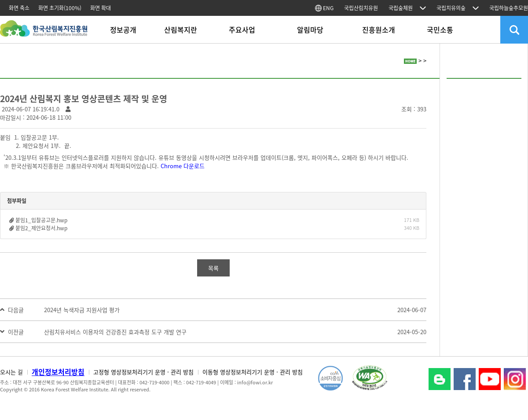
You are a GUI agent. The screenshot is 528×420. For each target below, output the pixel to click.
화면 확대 (101, 8)
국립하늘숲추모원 (509, 8)
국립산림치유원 (361, 8)
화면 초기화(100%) (60, 8)
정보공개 (123, 29)
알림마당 (310, 29)
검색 (514, 30)
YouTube (490, 379)
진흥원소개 (379, 29)
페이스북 (465, 379)
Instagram (515, 379)
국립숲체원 (401, 8)
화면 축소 (19, 8)
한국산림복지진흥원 (44, 33)
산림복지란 (181, 29)
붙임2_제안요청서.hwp (41, 228)
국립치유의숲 (451, 8)
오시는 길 (11, 372)
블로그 (440, 379)
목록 (213, 268)
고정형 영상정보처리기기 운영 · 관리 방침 (143, 372)
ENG (324, 8)
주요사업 (242, 29)
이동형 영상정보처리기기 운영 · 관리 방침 (253, 372)
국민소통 (440, 29)
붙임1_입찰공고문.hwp (41, 220)
